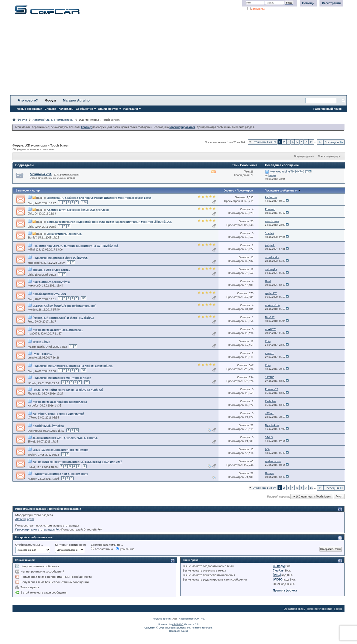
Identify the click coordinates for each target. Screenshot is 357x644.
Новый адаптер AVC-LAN (49, 294)
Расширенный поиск (327, 109)
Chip (30, 203)
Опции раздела (303, 156)
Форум (50, 100)
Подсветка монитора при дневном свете (60, 474)
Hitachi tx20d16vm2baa (48, 426)
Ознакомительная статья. (64, 234)
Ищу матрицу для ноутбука (51, 282)
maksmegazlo (36, 347)
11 (311, 142)
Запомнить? (256, 9)
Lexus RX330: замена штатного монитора (60, 450)
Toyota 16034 (41, 342)
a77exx (32, 417)
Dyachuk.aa (35, 431)
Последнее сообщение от (283, 190)
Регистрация (331, 3)
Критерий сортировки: (70, 545)
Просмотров (245, 190)
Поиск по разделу (328, 156)
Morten (32, 309)
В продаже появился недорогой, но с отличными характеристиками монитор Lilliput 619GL (109, 222)
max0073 (33, 333)
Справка (50, 109)
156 (84, 202)
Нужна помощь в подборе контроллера (60, 402)
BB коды (279, 566)
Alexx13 (20, 519)
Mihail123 (34, 249)
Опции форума (108, 109)
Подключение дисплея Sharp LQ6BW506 (60, 258)
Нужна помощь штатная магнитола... (58, 330)
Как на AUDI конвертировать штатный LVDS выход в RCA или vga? (77, 462)
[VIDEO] (278, 579)
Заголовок (23, 190)
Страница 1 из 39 (264, 142)
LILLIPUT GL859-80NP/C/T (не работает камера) (64, 306)
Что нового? (28, 100)
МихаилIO (34, 285)
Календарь (66, 109)
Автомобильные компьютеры (53, 120)
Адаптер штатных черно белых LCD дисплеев (78, 210)
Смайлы (278, 570)
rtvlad (31, 467)
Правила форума (285, 590)
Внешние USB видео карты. (51, 270)
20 (87, 382)
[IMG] (277, 575)
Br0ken (32, 455)
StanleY (32, 237)
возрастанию (102, 549)
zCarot (184, 631)
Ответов (229, 190)
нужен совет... (42, 354)
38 (84, 298)
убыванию (125, 549)
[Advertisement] (156, 56)
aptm (30, 519)
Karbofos (33, 405)
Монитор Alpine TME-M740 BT (289, 171)
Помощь (308, 3)
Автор (36, 190)
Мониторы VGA (41, 174)
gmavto (32, 357)
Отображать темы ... (29, 545)
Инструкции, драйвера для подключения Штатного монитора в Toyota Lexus (99, 198)
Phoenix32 (34, 393)
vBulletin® (178, 624)
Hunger (32, 479)
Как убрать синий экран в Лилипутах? (58, 414)
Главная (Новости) (319, 609)
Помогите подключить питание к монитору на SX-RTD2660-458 (75, 246)
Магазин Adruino (76, 100)
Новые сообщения (29, 109)
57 (84, 370)
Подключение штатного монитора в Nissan (62, 378)
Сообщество (84, 109)
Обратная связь (294, 609)
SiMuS (31, 441)
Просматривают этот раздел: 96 (37, 529)
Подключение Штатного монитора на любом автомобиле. (73, 366)
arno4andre (35, 263)
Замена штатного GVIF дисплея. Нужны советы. (65, 438)
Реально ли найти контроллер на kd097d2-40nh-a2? (68, 390)
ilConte (32, 383)
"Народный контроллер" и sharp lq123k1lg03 (63, 318)
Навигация (130, 109)
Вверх (339, 497)
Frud (30, 321)
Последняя (334, 142)
